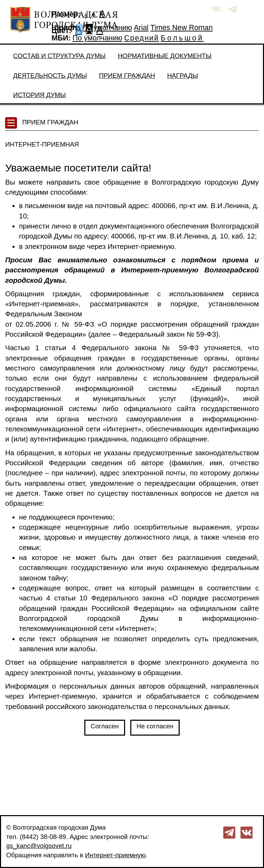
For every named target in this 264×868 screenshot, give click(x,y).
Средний (142, 38)
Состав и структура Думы (59, 56)
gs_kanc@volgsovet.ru (39, 846)
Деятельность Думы (50, 76)
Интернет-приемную (115, 855)
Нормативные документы (165, 56)
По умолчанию (107, 28)
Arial (141, 28)
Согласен (105, 726)
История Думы (40, 95)
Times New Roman (182, 28)
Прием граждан (127, 76)
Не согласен (155, 726)
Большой (182, 38)
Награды (183, 76)
